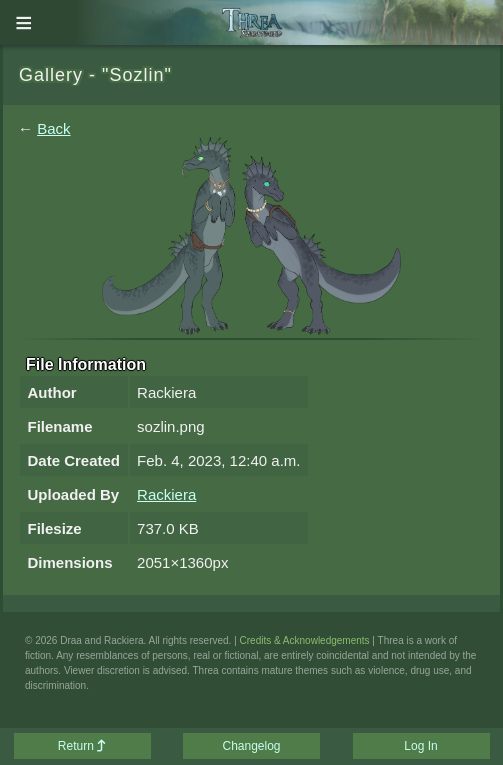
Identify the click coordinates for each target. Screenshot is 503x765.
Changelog (251, 746)
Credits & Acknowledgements (305, 640)
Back (53, 128)
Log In (420, 746)
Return (82, 746)
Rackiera (166, 494)
